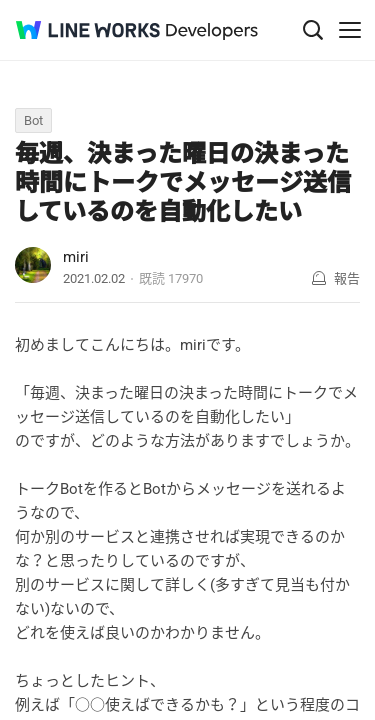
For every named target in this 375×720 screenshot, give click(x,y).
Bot (33, 120)
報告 (347, 278)
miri (76, 257)
